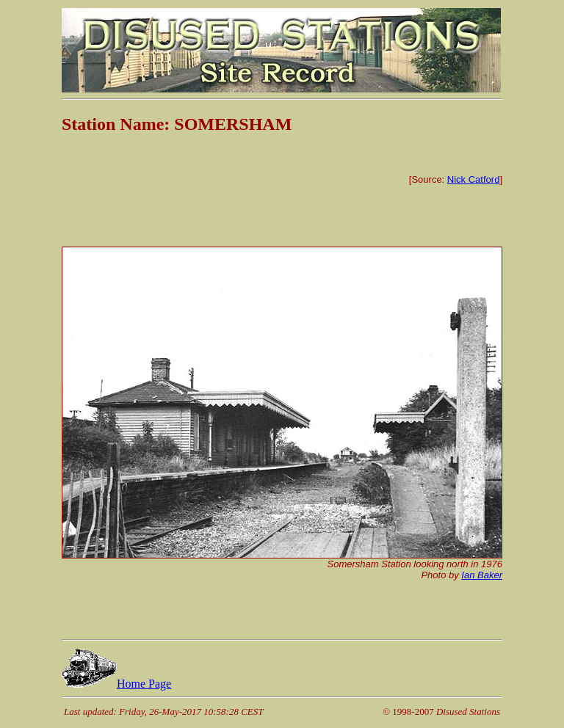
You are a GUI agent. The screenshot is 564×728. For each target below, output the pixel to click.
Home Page (116, 684)
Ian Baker (482, 575)
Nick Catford (474, 179)
